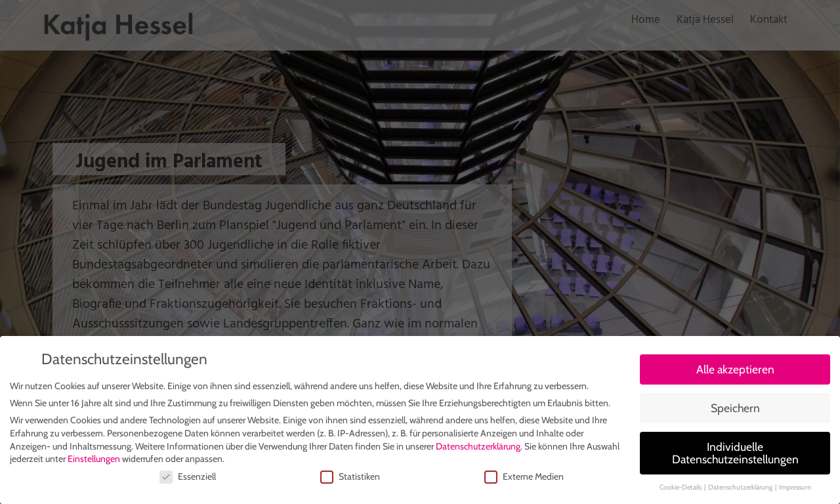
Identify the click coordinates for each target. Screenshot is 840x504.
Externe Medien (524, 478)
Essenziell (188, 478)
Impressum (795, 489)
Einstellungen (94, 461)
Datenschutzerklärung (478, 448)
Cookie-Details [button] (681, 489)
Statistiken (350, 478)
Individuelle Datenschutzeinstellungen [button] (735, 455)
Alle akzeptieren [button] (735, 371)
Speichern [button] (735, 410)
